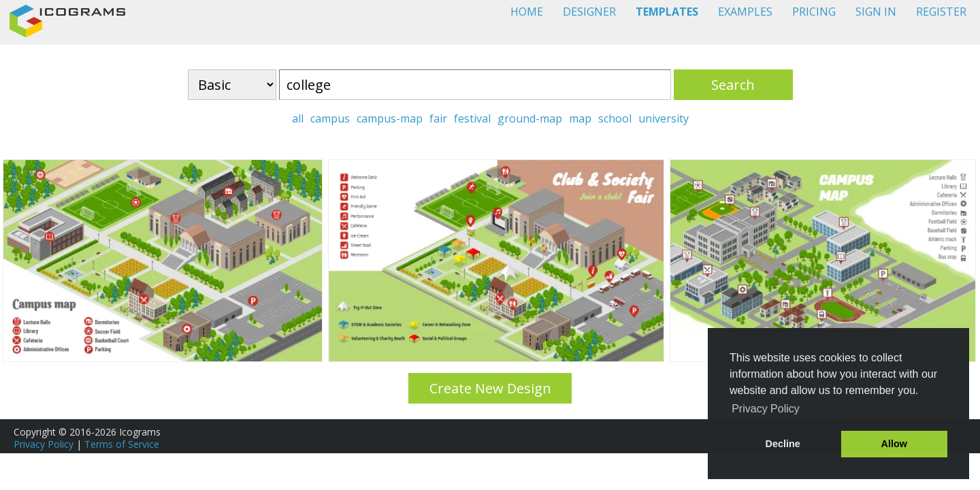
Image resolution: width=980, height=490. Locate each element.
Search (733, 85)
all (298, 118)
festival (472, 118)
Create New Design (490, 388)
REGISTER (941, 12)
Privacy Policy (44, 444)
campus (330, 118)
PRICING (814, 12)
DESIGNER (589, 12)
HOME (527, 12)
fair (438, 118)
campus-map (390, 118)
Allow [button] (894, 444)
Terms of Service (122, 444)
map (580, 118)
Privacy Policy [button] (766, 409)
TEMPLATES (667, 12)
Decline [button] (783, 444)
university (664, 118)
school (615, 118)
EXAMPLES (745, 12)
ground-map (530, 118)
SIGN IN (876, 12)
